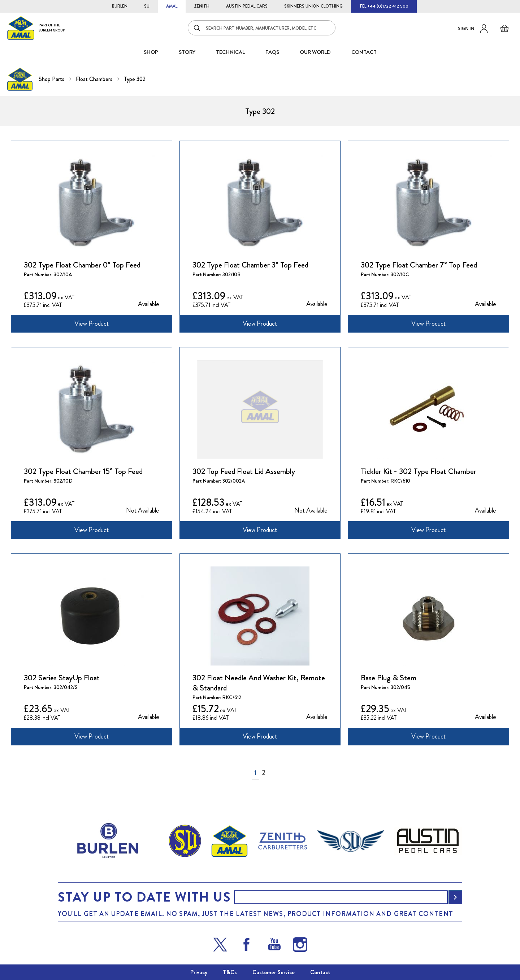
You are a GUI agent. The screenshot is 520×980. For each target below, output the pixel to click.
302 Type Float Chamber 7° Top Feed (419, 265)
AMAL (172, 6)
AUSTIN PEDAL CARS (247, 6)
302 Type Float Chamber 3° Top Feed (250, 265)
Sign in (466, 28)
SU (147, 6)
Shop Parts (52, 79)
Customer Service (274, 972)
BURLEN (120, 6)
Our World (315, 52)
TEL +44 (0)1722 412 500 (384, 6)
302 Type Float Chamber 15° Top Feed (83, 471)
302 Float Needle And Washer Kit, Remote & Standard (259, 683)
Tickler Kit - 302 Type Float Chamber (419, 471)
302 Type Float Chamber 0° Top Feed (82, 265)
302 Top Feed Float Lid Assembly (244, 471)
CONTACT (364, 52)
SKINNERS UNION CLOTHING (313, 6)
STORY (187, 52)
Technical (230, 52)
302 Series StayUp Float (62, 678)
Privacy (199, 972)
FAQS (272, 52)
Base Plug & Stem (389, 678)
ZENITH (202, 6)
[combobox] (262, 28)
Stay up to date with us (144, 897)
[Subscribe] (455, 897)
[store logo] (36, 28)
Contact (320, 972)
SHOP (151, 52)
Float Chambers (95, 79)
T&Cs (230, 972)
